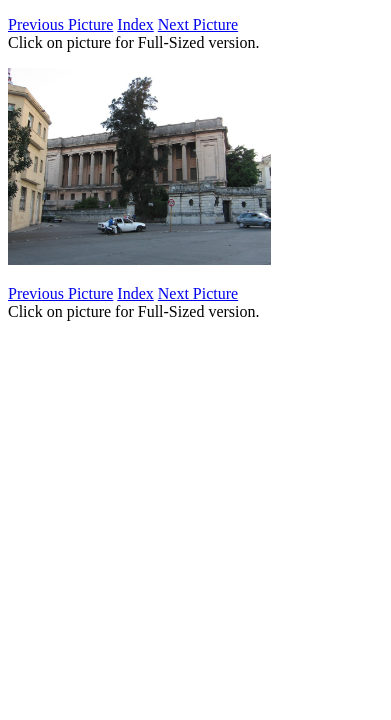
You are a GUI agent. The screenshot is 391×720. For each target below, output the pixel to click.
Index (135, 24)
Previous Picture (60, 24)
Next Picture (198, 24)
